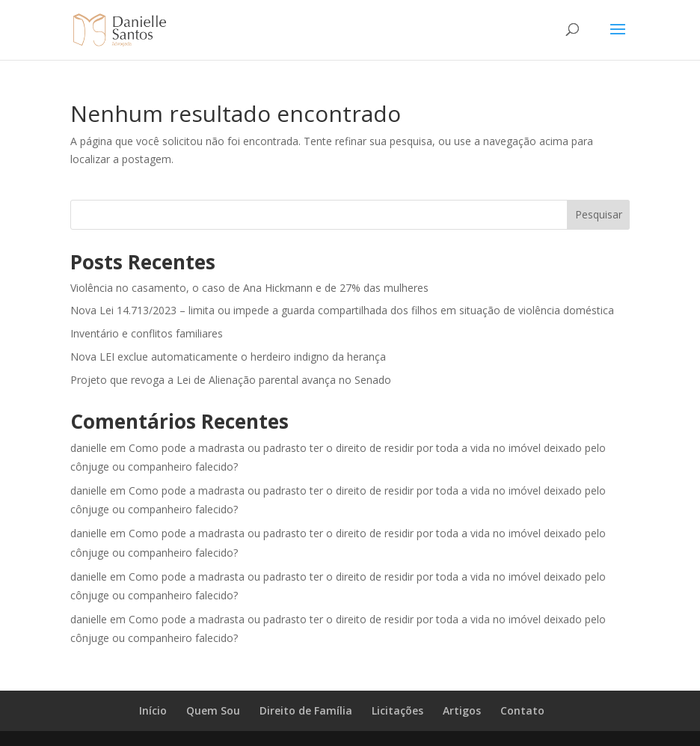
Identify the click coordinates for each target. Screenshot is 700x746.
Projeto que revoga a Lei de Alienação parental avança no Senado (231, 380)
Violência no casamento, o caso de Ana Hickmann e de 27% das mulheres (249, 288)
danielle (89, 448)
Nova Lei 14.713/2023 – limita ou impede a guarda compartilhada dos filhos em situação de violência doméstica (342, 310)
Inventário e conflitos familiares (147, 333)
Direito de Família (306, 710)
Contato (522, 710)
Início (153, 710)
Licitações (397, 710)
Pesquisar (599, 214)
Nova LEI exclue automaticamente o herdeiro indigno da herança (228, 357)
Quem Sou (213, 710)
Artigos (462, 710)
